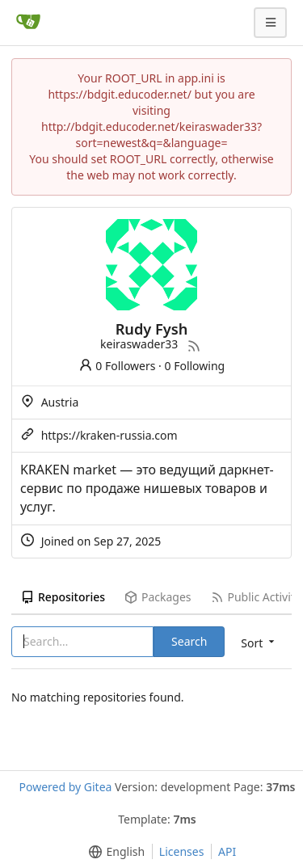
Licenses (182, 851)
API (227, 851)
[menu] (114, 852)
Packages (158, 597)
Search (189, 641)
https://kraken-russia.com (109, 435)
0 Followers (117, 366)
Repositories (63, 597)
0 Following (195, 366)
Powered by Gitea (65, 787)
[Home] (28, 23)
